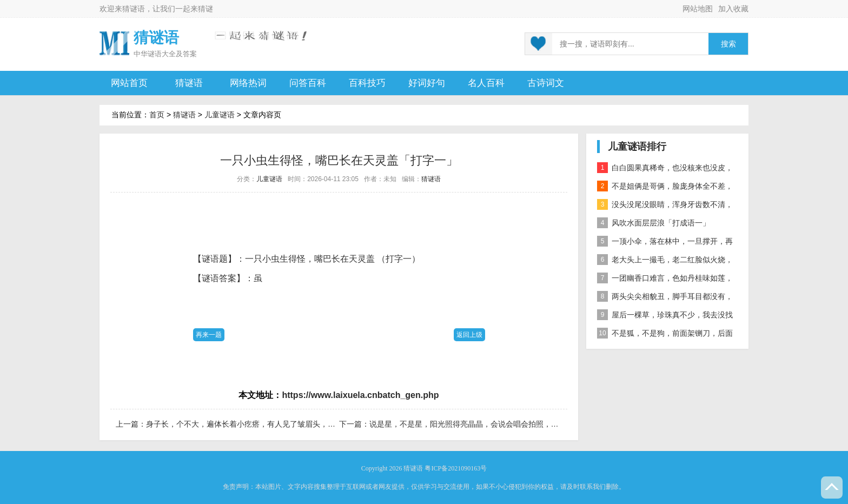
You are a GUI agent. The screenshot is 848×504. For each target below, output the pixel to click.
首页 (157, 115)
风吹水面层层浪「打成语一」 (654, 223)
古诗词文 (546, 83)
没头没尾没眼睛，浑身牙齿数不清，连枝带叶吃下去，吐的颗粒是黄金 (665, 206)
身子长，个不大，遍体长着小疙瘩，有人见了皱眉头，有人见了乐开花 (263, 424)
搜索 (728, 44)
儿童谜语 (220, 115)
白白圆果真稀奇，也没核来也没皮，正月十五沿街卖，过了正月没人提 (665, 170)
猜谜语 (134, 9)
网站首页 (129, 83)
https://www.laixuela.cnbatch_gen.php (360, 395)
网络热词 (248, 83)
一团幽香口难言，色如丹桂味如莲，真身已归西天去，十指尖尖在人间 (665, 280)
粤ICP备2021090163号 (456, 468)
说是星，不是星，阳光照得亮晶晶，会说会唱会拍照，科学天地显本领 (487, 424)
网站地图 (698, 9)
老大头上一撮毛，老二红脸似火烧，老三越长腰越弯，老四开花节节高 (665, 261)
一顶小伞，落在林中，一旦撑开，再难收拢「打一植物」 (665, 243)
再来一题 (209, 335)
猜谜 (206, 9)
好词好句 (427, 83)
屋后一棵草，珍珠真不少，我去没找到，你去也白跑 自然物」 (665, 317)
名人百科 (486, 83)
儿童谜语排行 (637, 147)
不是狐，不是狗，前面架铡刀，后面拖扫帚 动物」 (665, 335)
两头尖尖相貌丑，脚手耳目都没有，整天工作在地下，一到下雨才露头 (665, 298)
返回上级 (469, 335)
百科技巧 (367, 83)
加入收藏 (733, 9)
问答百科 (308, 83)
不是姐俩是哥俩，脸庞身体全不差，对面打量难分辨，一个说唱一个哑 (665, 188)
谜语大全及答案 (172, 54)
